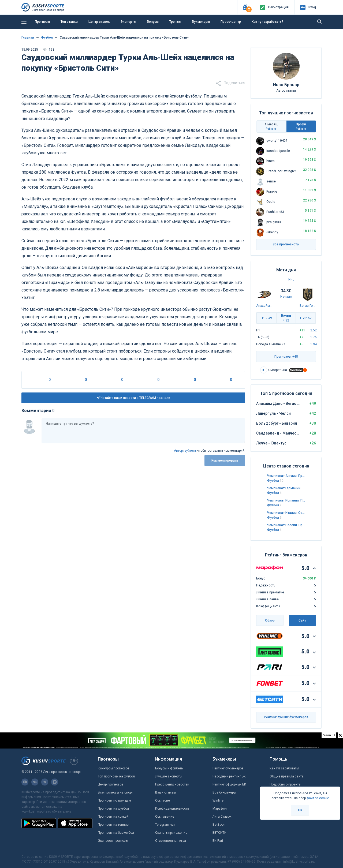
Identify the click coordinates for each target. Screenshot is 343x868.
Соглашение (165, 817)
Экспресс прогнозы (113, 841)
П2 (306, 318)
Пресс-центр (231, 22)
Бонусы (153, 22)
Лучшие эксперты (169, 776)
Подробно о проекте (285, 784)
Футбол (275, 481)
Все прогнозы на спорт (115, 792)
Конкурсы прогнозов (114, 768)
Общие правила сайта (287, 776)
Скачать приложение (171, 833)
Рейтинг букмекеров (228, 768)
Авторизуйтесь (185, 451)
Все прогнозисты (286, 244)
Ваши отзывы (165, 792)
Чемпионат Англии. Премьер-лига (286, 476)
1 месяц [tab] (271, 126)
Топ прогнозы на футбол (116, 776)
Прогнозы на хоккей (113, 817)
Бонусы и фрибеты (169, 768)
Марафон (220, 809)
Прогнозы (42, 22)
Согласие (163, 800)
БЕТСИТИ (219, 833)
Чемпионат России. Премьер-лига (286, 525)
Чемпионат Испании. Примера (286, 500)
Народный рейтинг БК (229, 776)
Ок (300, 810)
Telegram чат (165, 825)
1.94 (314, 344)
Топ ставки (69, 22)
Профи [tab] (301, 126)
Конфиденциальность (172, 809)
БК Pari (218, 841)
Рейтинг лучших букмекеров (286, 717)
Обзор (270, 620)
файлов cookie (318, 798)
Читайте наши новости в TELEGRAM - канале (133, 398)
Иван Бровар (286, 85)
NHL (291, 279)
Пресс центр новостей (172, 784)
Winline (218, 800)
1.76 (314, 337)
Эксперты (128, 22)
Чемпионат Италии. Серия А (286, 513)
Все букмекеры (224, 792)
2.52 (314, 330)
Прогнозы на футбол (113, 809)
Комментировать (225, 461)
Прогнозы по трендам (114, 800)
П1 (266, 318)
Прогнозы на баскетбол (116, 833)
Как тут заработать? (267, 22)
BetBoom (219, 825)
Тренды (175, 22)
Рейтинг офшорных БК (229, 784)
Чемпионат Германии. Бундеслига (286, 488)
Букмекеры (201, 22)
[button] (246, 7)
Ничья (286, 318)
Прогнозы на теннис (113, 825)
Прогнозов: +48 (286, 357)
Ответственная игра (171, 841)
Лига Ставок (222, 817)
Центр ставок (99, 22)
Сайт (302, 620)
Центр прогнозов (111, 784)
